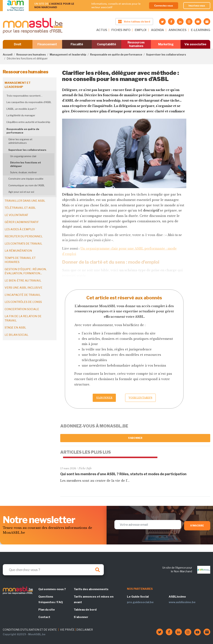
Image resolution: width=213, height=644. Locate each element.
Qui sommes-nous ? (52, 589)
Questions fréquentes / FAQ (51, 599)
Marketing (166, 44)
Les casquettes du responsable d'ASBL (29, 102)
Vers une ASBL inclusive (24, 288)
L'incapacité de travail (23, 295)
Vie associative (195, 44)
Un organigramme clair (23, 156)
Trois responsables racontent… (24, 96)
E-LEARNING (201, 30)
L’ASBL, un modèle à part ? (21, 109)
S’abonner (104, 398)
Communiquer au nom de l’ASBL (27, 185)
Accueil (8, 55)
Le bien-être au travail (23, 281)
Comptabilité (106, 44)
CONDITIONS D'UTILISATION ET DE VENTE (30, 630)
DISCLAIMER (85, 630)
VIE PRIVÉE (67, 630)
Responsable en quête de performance (116, 55)
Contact (44, 617)
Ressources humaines (136, 44)
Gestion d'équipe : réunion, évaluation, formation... (26, 271)
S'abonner (135, 438)
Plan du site (47, 610)
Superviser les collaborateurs (166, 55)
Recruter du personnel (24, 236)
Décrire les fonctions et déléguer (26, 164)
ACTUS (102, 30)
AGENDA (157, 30)
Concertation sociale (22, 309)
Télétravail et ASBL (20, 208)
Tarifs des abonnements (91, 589)
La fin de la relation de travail (23, 318)
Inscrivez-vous (197, 6)
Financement (47, 44)
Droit (18, 44)
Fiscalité (77, 44)
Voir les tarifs (140, 398)
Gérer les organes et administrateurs (20, 141)
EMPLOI (141, 30)
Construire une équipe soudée (26, 179)
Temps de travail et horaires (20, 260)
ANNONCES (177, 30)
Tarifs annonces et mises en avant (94, 599)
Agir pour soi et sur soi (21, 192)
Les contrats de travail (23, 244)
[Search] (53, 570)
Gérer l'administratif (22, 222)
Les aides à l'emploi (20, 229)
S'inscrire (197, 526)
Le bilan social (16, 335)
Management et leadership (68, 55)
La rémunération (18, 251)
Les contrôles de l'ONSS (23, 302)
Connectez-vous (164, 6)
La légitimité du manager (21, 115)
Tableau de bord (85, 610)
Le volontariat (16, 215)
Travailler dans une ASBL (25, 201)
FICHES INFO (121, 30)
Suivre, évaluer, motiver (24, 172)
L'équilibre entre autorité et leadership (28, 122)
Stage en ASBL (15, 328)
